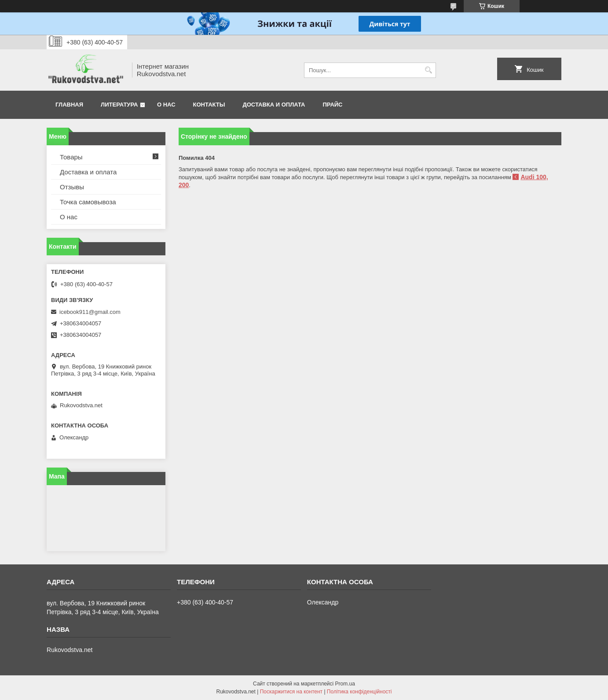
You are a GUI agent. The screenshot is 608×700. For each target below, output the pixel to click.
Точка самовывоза (88, 202)
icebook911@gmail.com (90, 312)
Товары (71, 157)
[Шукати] (428, 70)
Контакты (209, 105)
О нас (166, 105)
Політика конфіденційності (359, 692)
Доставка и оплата (274, 105)
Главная (69, 105)
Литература (119, 105)
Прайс (333, 105)
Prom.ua (345, 684)
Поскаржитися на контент (291, 692)
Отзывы (72, 187)
